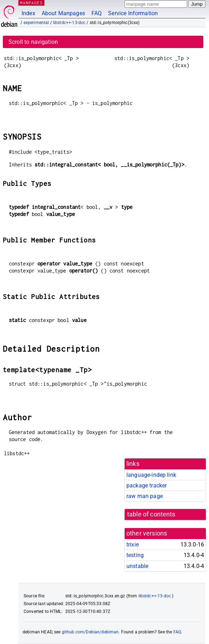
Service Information (133, 13)
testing (135, 555)
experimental (36, 23)
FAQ (97, 13)
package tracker (147, 485)
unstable (137, 566)
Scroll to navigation (33, 42)
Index (28, 13)
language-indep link (151, 475)
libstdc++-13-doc (69, 23)
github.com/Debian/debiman (90, 632)
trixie (133, 545)
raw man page (145, 496)
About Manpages (63, 13)
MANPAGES (31, 3)
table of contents (151, 514)
